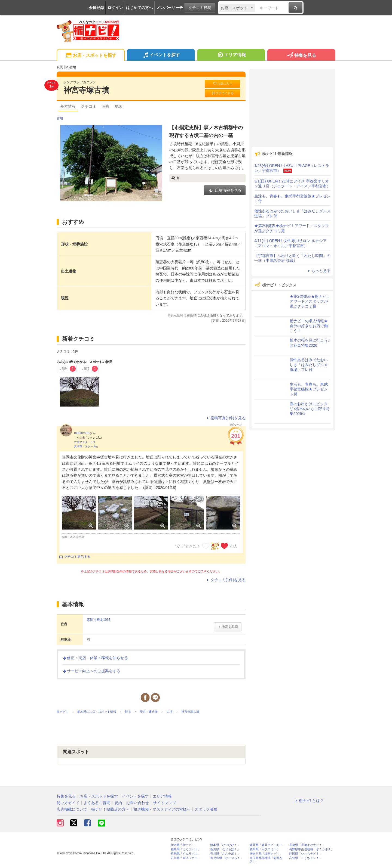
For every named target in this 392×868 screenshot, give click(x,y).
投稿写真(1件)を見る (226, 418)
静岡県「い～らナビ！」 (306, 854)
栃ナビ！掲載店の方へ (110, 809)
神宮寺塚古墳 (86, 90)
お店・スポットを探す (91, 56)
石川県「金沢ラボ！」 (186, 858)
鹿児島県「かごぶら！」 (227, 858)
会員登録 (96, 8)
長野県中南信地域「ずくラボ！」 (312, 849)
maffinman (82, 433)
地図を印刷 (228, 627)
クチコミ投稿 (200, 8)
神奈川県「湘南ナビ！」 (266, 854)
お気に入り (222, 84)
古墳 (60, 118)
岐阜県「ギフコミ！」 (265, 849)
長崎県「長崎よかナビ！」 (307, 845)
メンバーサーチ (170, 8)
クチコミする (223, 93)
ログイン (115, 8)
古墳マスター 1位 (85, 442)
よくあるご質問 (97, 803)
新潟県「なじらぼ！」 (225, 849)
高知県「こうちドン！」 (306, 858)
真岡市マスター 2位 (86, 446)
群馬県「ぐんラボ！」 (186, 854)
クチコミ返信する (75, 557)
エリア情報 (231, 55)
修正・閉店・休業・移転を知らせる (95, 658)
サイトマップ (164, 803)
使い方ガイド (68, 803)
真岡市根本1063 (99, 620)
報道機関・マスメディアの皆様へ (162, 809)
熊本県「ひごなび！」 (225, 845)
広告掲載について (72, 809)
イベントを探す (161, 55)
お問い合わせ (137, 803)
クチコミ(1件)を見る (226, 580)
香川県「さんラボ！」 (225, 854)
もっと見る (318, 271)
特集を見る (301, 56)
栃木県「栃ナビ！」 (184, 845)
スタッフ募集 (206, 809)
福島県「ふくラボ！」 (186, 849)
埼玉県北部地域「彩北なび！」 (266, 860)
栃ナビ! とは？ (309, 801)
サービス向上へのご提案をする (91, 671)
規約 (118, 803)
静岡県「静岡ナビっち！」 (268, 845)
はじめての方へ (139, 8)
